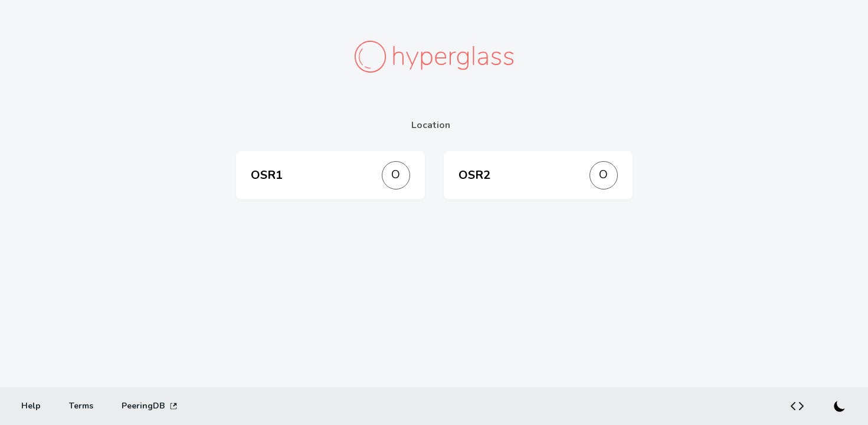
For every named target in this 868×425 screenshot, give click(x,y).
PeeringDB (150, 406)
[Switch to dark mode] (840, 406)
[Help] (31, 406)
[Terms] (81, 406)
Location (431, 125)
